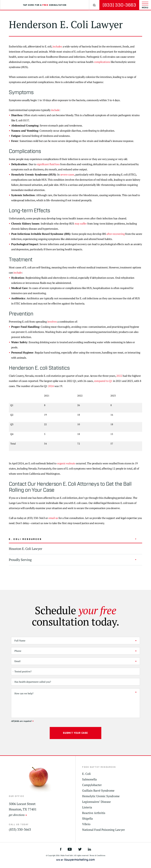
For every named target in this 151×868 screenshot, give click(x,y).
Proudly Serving (20, 560)
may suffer (81, 223)
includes (57, 46)
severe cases (67, 174)
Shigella (87, 819)
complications (102, 62)
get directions (17, 815)
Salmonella (89, 779)
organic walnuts (66, 463)
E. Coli (86, 774)
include (55, 110)
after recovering (116, 234)
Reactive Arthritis (94, 813)
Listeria (87, 807)
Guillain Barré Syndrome (98, 791)
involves (52, 322)
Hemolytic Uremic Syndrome (101, 796)
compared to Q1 (103, 381)
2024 (51, 386)
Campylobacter (92, 785)
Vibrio (86, 824)
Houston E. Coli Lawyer (26, 549)
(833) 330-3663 (119, 5)
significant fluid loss (48, 164)
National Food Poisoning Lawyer (104, 830)
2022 (119, 376)
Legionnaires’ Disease (96, 802)
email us (53, 518)
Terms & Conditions (97, 855)
